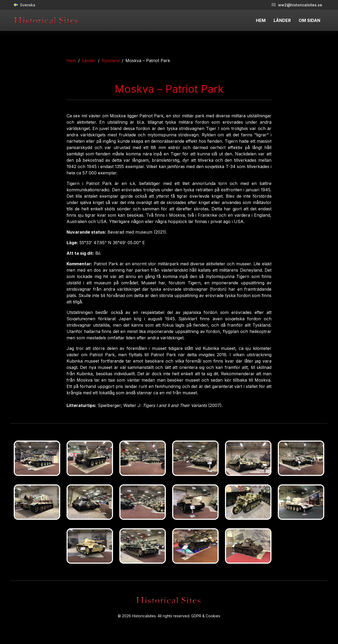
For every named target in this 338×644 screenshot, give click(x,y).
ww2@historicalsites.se (297, 5)
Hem (71, 61)
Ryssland (111, 61)
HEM (261, 20)
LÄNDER (282, 20)
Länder (89, 61)
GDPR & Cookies (206, 616)
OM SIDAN (309, 20)
